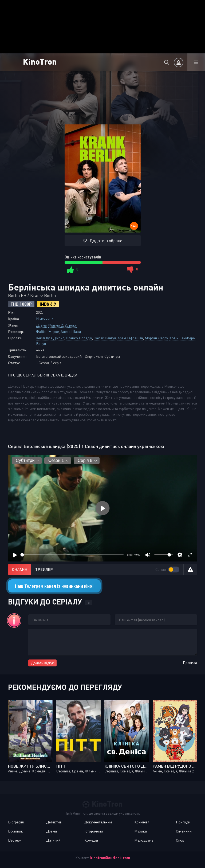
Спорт (181, 840)
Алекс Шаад (71, 331)
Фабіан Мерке (48, 331)
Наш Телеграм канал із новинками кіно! (54, 586)
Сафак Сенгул (105, 338)
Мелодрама (144, 840)
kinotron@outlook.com (110, 858)
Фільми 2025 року (62, 325)
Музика (141, 831)
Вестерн (15, 840)
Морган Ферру (156, 338)
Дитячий (53, 840)
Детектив (54, 822)
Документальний (98, 822)
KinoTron (40, 61)
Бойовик (15, 831)
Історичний (94, 831)
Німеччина (45, 319)
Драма (41, 325)
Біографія (16, 822)
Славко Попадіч (79, 338)
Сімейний (184, 831)
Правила (190, 663)
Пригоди (183, 822)
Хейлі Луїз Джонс (50, 338)
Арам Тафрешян (130, 338)
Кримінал (142, 822)
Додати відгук (42, 663)
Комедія (91, 840)
